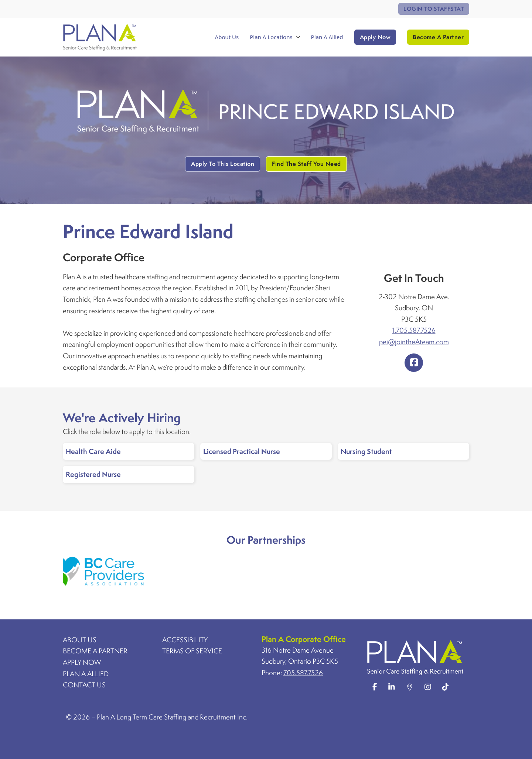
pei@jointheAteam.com (414, 342)
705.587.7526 (303, 673)
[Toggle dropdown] (298, 37)
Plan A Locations (271, 37)
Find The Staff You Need (306, 164)
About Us (227, 37)
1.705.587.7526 (414, 330)
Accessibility (185, 640)
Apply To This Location (223, 164)
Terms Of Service (192, 651)
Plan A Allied (327, 37)
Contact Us (84, 685)
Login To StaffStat (434, 9)
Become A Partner (438, 37)
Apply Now (375, 37)
